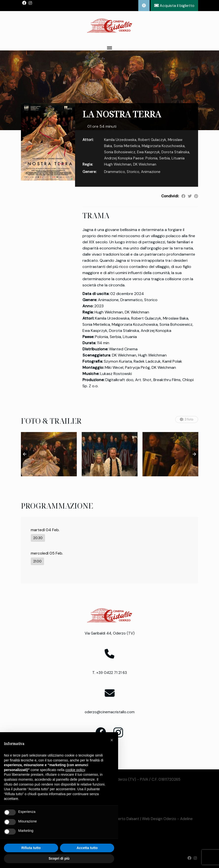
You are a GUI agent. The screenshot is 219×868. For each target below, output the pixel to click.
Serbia (164, 158)
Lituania (178, 158)
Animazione (151, 172)
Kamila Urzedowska (120, 140)
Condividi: (170, 196)
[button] (112, 740)
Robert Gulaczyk (152, 140)
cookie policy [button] (75, 770)
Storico (133, 172)
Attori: (88, 140)
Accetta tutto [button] (87, 848)
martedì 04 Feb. (45, 530)
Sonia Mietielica (127, 146)
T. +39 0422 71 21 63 (110, 673)
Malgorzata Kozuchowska (163, 146)
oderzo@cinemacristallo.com (110, 712)
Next (194, 454)
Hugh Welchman (118, 164)
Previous (25, 454)
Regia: (88, 164)
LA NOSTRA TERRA (122, 114)
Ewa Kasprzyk (148, 152)
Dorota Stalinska (175, 152)
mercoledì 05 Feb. (47, 553)
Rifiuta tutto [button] (31, 848)
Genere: (89, 172)
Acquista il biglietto (174, 6)
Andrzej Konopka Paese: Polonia (131, 158)
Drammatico (115, 172)
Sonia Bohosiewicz (120, 152)
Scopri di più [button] (59, 858)
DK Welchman (145, 164)
